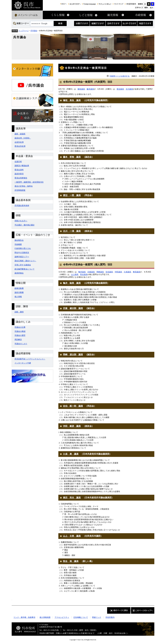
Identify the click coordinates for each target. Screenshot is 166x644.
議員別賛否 (19, 174)
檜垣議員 (81, 89)
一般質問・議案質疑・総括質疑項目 (29, 182)
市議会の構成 (20, 331)
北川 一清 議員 (72, 231)
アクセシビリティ (62, 617)
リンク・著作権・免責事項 (24, 617)
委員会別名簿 (20, 146)
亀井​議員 (82, 272)
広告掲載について (81, 617)
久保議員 (127, 272)
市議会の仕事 (20, 327)
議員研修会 (19, 273)
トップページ (24, 31)
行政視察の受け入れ (23, 248)
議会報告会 (19, 240)
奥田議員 (136, 272)
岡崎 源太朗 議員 (73, 355)
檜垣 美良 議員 (72, 100)
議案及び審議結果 (22, 166)
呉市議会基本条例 (22, 206)
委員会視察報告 (21, 178)
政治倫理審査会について (25, 269)
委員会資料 (19, 170)
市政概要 (18, 244)
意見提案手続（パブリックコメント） (30, 359)
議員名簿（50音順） (23, 138)
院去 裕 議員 (71, 561)
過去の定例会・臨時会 (24, 186)
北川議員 (129, 89)
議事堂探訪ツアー (22, 257)
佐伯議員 (109, 272)
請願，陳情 (19, 312)
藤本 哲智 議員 (72, 157)
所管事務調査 (20, 190)
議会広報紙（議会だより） (25, 261)
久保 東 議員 (71, 454)
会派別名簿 (19, 142)
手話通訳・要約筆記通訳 (25, 225)
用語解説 (18, 339)
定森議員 (91, 272)
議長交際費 (19, 292)
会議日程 (18, 162)
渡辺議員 (120, 89)
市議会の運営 (20, 335)
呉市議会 (34, 31)
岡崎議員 (100, 272)
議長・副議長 (20, 134)
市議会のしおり (21, 344)
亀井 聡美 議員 (72, 283)
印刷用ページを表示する (120, 76)
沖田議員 (118, 272)
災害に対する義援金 (23, 265)
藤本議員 (90, 89)
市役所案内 (110, 617)
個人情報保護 (45, 617)
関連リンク (97, 617)
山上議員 (75, 274)
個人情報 (18, 297)
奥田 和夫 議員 (72, 498)
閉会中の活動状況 (22, 253)
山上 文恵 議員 (72, 536)
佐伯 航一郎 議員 (73, 406)
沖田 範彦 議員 (72, 426)
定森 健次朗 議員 (73, 308)
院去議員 (84, 274)
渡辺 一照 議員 (72, 195)
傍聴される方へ (21, 221)
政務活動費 (19, 288)
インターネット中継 (23, 363)
